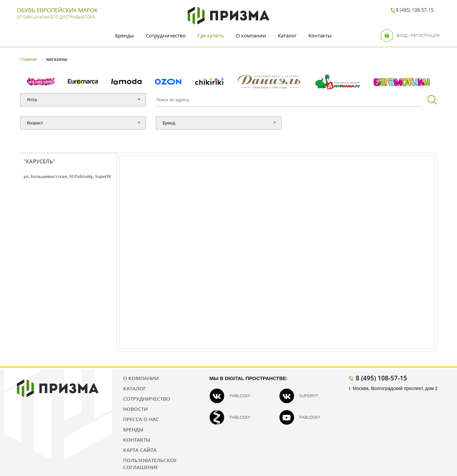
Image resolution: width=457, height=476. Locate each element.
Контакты (320, 35)
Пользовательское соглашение (150, 464)
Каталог (287, 35)
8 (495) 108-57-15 (415, 10)
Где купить (211, 35)
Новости (136, 409)
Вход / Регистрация (410, 36)
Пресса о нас (141, 419)
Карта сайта (140, 450)
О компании (251, 35)
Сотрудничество (166, 35)
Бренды (125, 35)
